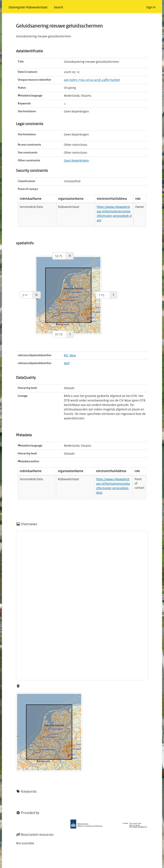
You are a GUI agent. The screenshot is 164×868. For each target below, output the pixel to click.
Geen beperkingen (76, 161)
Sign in (151, 7)
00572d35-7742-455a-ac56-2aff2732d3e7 (92, 80)
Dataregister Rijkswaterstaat (28, 7)
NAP (67, 363)
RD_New (70, 356)
